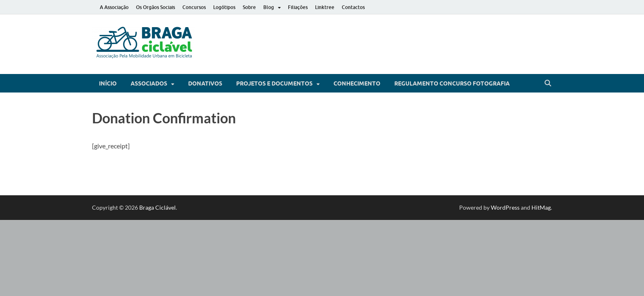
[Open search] (548, 83)
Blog (269, 7)
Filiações (298, 7)
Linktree (325, 7)
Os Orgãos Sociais (155, 7)
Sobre (249, 7)
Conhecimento (357, 83)
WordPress (505, 207)
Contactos (353, 7)
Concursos (194, 7)
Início (108, 83)
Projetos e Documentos (274, 83)
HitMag (541, 207)
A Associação (114, 7)
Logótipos (224, 7)
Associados (149, 83)
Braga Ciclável (158, 207)
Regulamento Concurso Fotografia (452, 83)
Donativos (205, 83)
